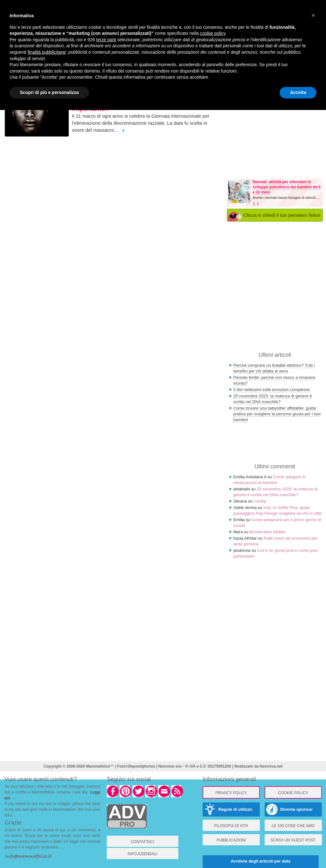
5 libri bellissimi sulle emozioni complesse (272, 390)
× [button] (313, 15)
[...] (256, 203)
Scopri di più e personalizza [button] (49, 92)
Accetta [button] (298, 92)
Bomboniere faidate (268, 532)
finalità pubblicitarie (47, 52)
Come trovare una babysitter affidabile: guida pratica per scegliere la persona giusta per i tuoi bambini (277, 414)
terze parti (106, 40)
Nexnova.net (271, 766)
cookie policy (213, 33)
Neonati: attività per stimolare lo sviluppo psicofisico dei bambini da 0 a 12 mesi (287, 187)
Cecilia (260, 501)
